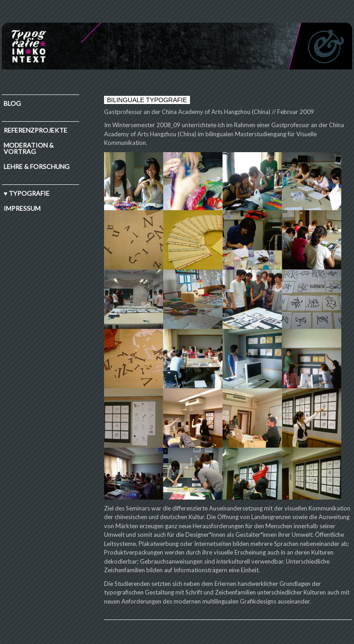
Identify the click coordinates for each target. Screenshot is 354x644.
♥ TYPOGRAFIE (27, 193)
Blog (12, 103)
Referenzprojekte (35, 130)
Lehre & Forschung (37, 166)
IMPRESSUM (22, 208)
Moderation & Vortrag (29, 148)
